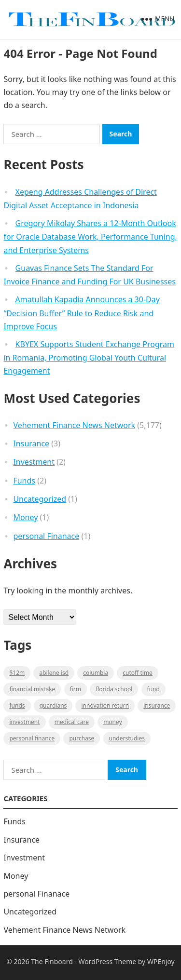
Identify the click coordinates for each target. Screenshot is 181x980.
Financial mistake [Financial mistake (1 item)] (32, 689)
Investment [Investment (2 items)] (24, 722)
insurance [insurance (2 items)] (157, 705)
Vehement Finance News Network (74, 425)
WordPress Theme (108, 961)
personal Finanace (46, 536)
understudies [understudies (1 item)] (127, 738)
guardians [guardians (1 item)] (53, 705)
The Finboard (52, 961)
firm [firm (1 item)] (76, 689)
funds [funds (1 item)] (17, 705)
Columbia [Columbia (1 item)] (96, 673)
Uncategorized (40, 499)
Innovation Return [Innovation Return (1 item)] (105, 705)
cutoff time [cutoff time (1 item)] (138, 673)
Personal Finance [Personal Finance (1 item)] (32, 738)
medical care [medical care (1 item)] (72, 722)
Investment (34, 462)
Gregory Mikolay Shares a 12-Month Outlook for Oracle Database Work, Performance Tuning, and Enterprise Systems (90, 237)
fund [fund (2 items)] (153, 689)
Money (25, 517)
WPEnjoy (161, 961)
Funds (24, 481)
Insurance (31, 443)
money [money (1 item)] (113, 722)
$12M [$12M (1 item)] (17, 673)
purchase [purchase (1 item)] (82, 738)
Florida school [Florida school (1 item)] (114, 689)
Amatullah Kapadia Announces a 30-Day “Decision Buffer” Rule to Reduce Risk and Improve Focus (81, 313)
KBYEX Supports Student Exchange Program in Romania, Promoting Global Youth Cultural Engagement (89, 358)
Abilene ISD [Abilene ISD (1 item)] (54, 673)
